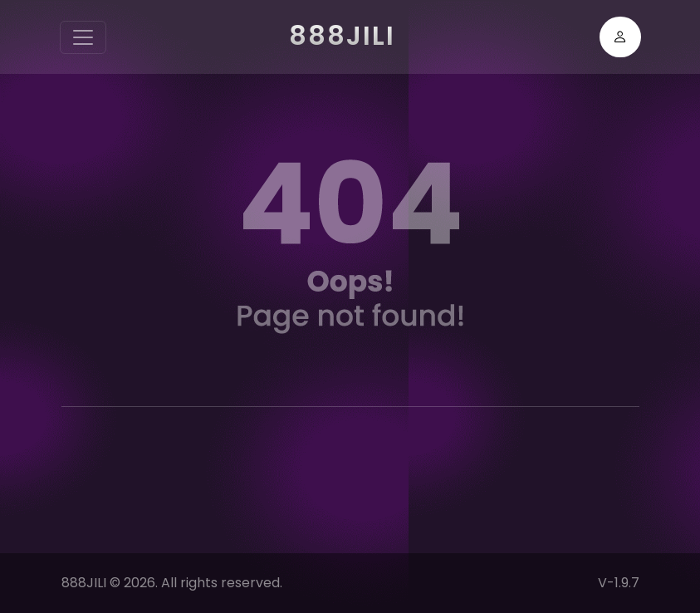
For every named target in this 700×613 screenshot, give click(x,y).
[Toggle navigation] (83, 37)
